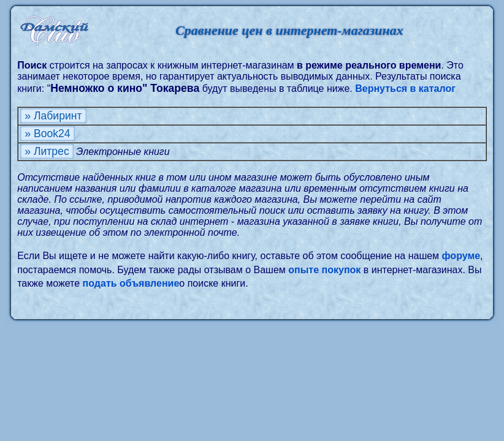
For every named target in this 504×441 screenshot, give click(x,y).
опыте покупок (324, 270)
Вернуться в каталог (405, 89)
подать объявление (131, 283)
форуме (461, 256)
